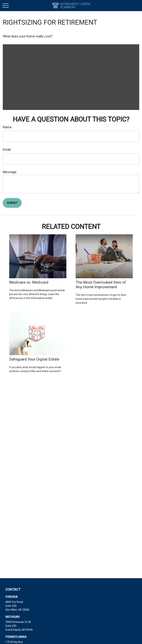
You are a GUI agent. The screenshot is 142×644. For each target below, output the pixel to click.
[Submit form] (12, 203)
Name (7, 127)
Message (10, 172)
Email (7, 150)
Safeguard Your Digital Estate (34, 359)
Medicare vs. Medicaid (29, 282)
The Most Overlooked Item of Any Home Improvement (101, 285)
